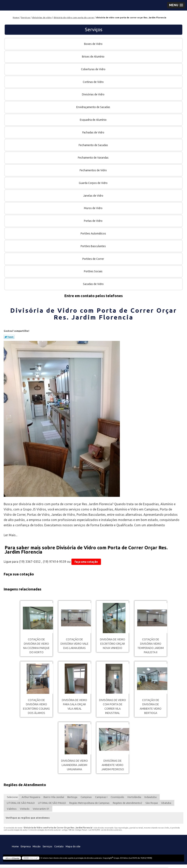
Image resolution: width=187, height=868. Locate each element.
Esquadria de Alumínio (93, 120)
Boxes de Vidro (94, 44)
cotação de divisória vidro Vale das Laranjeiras (74, 644)
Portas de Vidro (93, 221)
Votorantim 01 (41, 809)
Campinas (86, 797)
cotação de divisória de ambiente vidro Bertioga (151, 706)
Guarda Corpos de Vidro (93, 183)
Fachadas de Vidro (94, 132)
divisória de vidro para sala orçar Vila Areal (74, 704)
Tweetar (9, 337)
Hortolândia (134, 797)
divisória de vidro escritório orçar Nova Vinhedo (113, 644)
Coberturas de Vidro (93, 69)
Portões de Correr (93, 259)
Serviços (94, 30)
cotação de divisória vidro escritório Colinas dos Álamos (36, 706)
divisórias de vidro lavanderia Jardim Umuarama (74, 765)
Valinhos (12, 809)
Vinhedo (25, 809)
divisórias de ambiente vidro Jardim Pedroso (113, 765)
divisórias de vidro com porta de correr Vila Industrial (113, 706)
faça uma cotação (86, 562)
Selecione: (13, 797)
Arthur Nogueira (31, 797)
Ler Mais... (11, 535)
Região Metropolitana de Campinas (89, 803)
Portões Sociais (93, 271)
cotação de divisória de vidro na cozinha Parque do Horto (36, 646)
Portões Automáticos (94, 233)
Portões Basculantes (93, 246)
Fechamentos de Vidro (93, 170)
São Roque (152, 803)
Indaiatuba (150, 797)
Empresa (26, 846)
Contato (59, 846)
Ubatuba (166, 803)
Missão (37, 846)
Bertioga (72, 797)
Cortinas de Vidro (93, 82)
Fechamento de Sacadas (94, 145)
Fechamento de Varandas (93, 158)
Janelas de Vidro (93, 196)
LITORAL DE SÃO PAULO (21, 803)
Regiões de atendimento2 (127, 803)
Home (15, 846)
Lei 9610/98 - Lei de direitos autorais (105, 830)
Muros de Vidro (93, 208)
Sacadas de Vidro (94, 284)
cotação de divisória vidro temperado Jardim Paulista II (151, 646)
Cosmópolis (117, 797)
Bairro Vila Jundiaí (54, 797)
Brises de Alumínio (93, 57)
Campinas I (101, 797)
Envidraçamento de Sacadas (93, 107)
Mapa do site (73, 846)
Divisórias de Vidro (93, 94)
